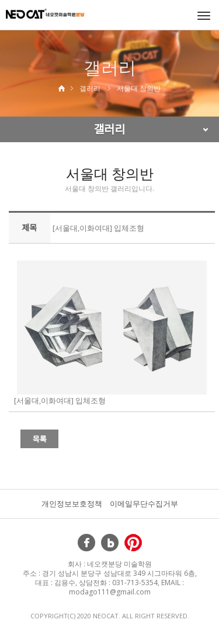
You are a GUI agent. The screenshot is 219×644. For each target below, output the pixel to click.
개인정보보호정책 (72, 504)
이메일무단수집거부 (144, 504)
